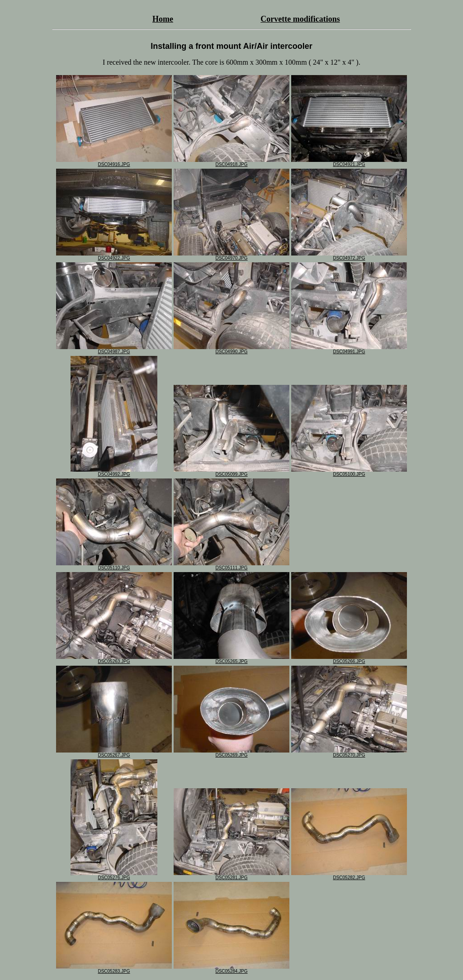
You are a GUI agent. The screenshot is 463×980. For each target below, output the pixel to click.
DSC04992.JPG (114, 472)
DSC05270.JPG (349, 753)
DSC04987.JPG (114, 350)
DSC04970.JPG (231, 256)
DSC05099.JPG (231, 472)
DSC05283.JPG (114, 969)
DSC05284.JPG (231, 969)
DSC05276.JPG (114, 876)
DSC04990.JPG (231, 350)
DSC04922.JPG (114, 256)
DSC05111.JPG (231, 566)
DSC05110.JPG (114, 566)
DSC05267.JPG (114, 753)
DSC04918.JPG (231, 162)
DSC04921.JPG (349, 162)
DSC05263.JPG (114, 659)
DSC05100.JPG (349, 472)
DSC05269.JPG (231, 753)
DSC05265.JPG (231, 659)
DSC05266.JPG (349, 659)
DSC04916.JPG (114, 162)
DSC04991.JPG (349, 350)
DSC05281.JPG (231, 876)
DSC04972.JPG (349, 256)
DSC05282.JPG (349, 876)
